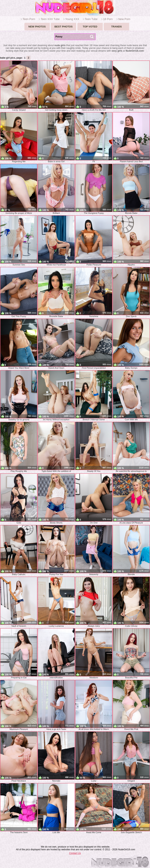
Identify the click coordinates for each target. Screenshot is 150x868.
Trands (116, 27)
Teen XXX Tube (50, 19)
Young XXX (72, 19)
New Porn (124, 19)
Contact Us (75, 853)
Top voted (90, 27)
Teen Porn (29, 19)
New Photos (37, 27)
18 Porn (108, 19)
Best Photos (64, 27)
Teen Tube (91, 19)
